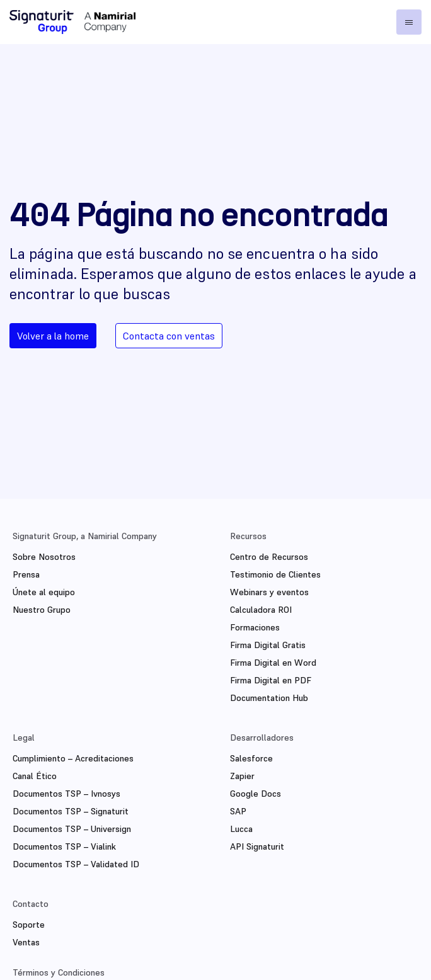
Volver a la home (53, 336)
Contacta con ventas (169, 336)
